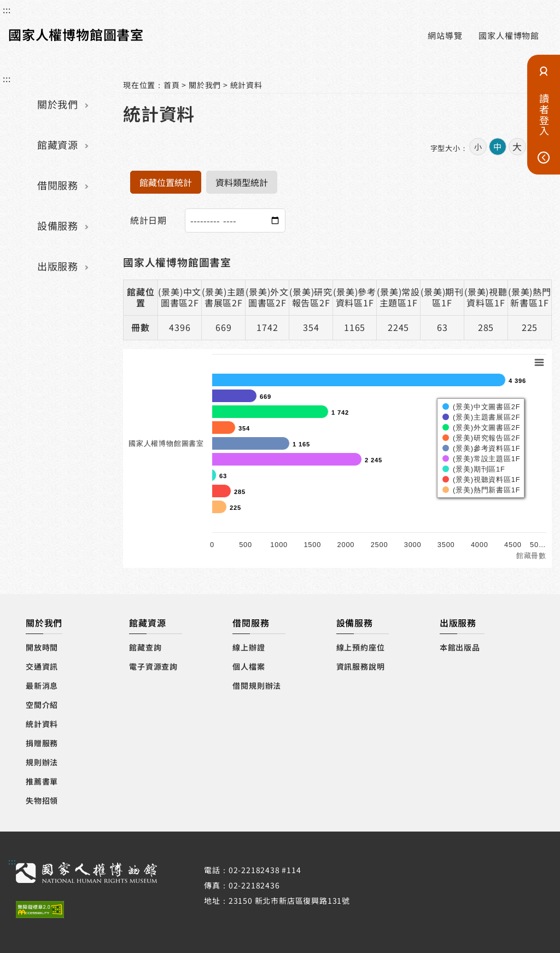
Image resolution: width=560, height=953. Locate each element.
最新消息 (42, 685)
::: (7, 9)
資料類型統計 (242, 182)
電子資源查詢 (153, 666)
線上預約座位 (361, 647)
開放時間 (42, 647)
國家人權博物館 (509, 35)
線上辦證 (249, 647)
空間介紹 (42, 705)
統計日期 (148, 220)
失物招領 (42, 800)
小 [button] (478, 147)
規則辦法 (42, 762)
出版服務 (57, 266)
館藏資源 (57, 144)
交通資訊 (42, 666)
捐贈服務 (42, 743)
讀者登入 (544, 115)
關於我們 (57, 104)
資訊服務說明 (361, 666)
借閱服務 (57, 185)
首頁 (172, 85)
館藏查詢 (145, 647)
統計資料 (246, 85)
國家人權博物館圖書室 (76, 34)
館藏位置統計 (166, 182)
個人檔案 (249, 666)
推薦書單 (42, 781)
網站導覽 (445, 35)
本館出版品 (460, 647)
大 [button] (517, 146)
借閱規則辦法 (257, 685)
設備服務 (57, 225)
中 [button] (497, 146)
